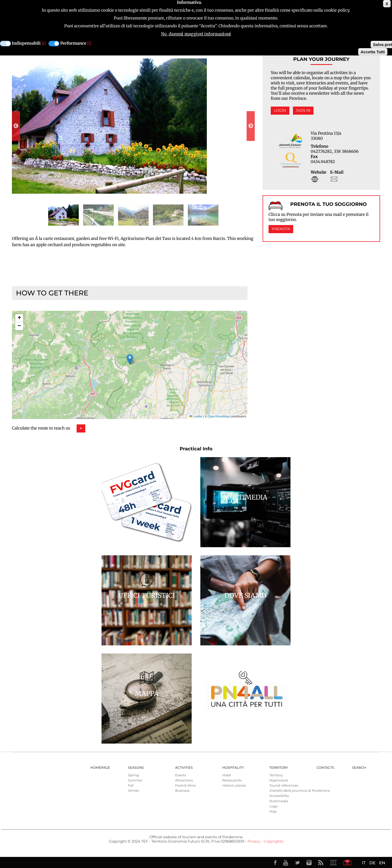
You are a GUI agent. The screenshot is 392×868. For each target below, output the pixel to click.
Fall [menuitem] (131, 786)
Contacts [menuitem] (325, 768)
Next (251, 126)
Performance (73, 43)
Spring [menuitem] (133, 775)
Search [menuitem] (359, 768)
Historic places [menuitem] (234, 786)
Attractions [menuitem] (184, 780)
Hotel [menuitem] (227, 775)
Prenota (281, 229)
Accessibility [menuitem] (279, 796)
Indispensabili (26, 43)
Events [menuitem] (181, 775)
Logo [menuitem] (273, 806)
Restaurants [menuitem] (232, 780)
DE (372, 863)
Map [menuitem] (273, 812)
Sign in (303, 111)
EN (382, 863)
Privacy (254, 841)
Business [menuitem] (182, 791)
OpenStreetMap (219, 417)
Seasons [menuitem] (136, 768)
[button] (130, 359)
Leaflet (196, 417)
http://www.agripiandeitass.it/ (315, 179)
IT (364, 863)
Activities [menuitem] (184, 768)
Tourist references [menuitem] (284, 786)
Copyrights (273, 841)
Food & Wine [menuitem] (186, 786)
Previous (16, 126)
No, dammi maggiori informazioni (196, 34)
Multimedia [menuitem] (279, 801)
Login (280, 111)
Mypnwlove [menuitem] (279, 780)
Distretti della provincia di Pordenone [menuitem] (300, 791)
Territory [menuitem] (279, 768)
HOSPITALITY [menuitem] (233, 768)
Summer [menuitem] (135, 780)
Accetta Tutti (373, 52)
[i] (44, 43)
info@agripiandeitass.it (334, 179)
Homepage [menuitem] (100, 768)
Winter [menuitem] (134, 791)
